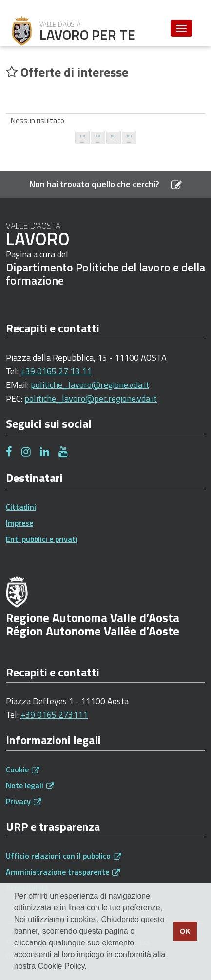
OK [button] (185, 931)
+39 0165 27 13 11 (56, 371)
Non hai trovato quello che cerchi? (105, 184)
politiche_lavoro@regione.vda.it (90, 385)
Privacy (24, 801)
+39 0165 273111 (54, 715)
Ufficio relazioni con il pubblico (64, 856)
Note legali (30, 785)
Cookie (23, 769)
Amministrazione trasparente (63, 872)
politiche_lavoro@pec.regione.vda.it (91, 398)
